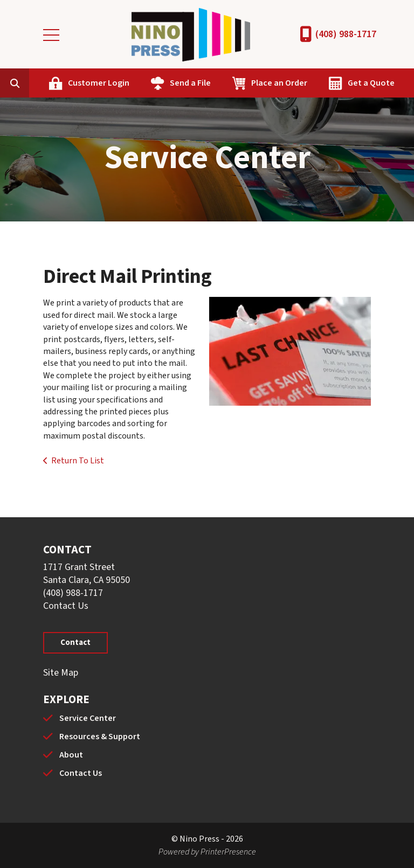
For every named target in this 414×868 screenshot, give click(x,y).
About (71, 755)
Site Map (61, 673)
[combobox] (31, 83)
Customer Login (99, 83)
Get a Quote (371, 83)
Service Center (88, 718)
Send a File (190, 83)
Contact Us (66, 606)
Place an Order (279, 83)
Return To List (78, 461)
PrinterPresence (228, 852)
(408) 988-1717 (346, 34)
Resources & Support (100, 737)
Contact (75, 643)
